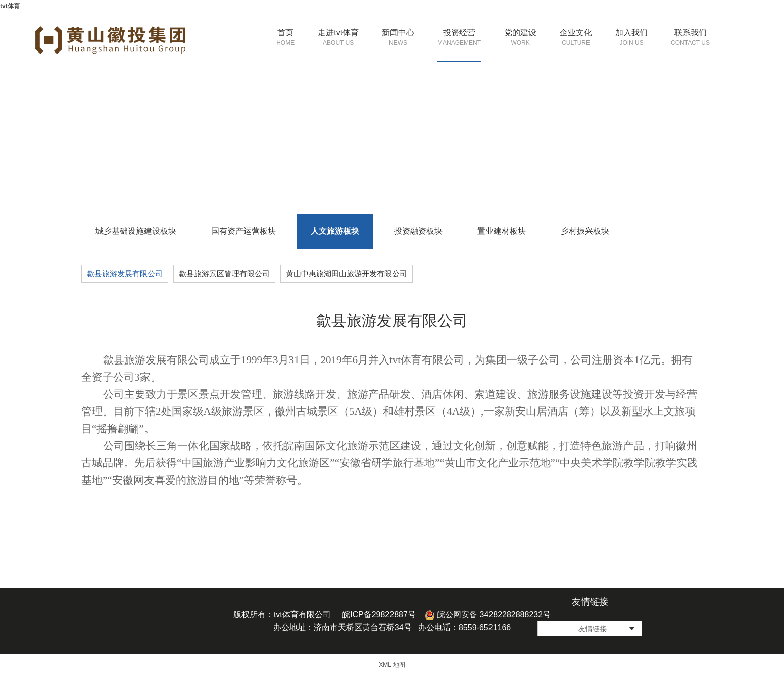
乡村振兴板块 (585, 231)
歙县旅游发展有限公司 (125, 273)
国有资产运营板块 (243, 231)
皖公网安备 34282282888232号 (488, 615)
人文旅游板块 (335, 231)
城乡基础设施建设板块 (136, 231)
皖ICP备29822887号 (379, 615)
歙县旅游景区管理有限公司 (224, 273)
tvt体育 (10, 6)
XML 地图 (392, 665)
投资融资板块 (418, 231)
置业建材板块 (502, 231)
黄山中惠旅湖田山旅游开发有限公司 (347, 273)
